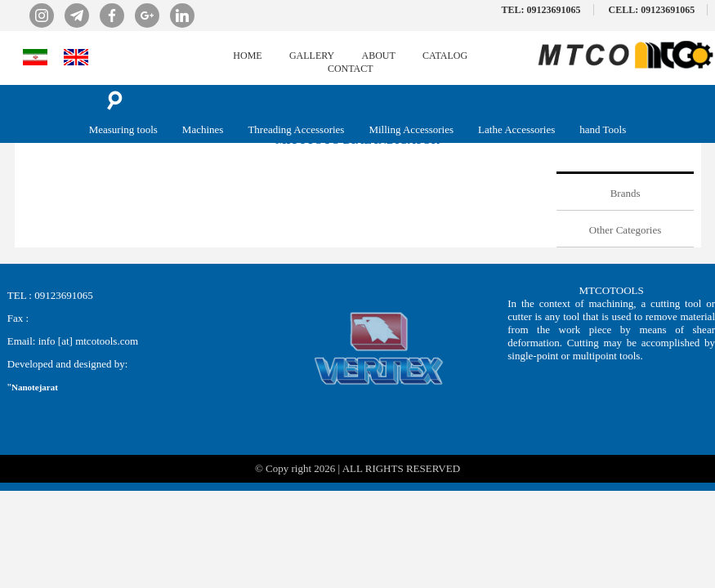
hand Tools (603, 129)
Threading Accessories (296, 129)
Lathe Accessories (516, 129)
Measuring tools (123, 129)
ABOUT (379, 56)
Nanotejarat (35, 387)
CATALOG (445, 56)
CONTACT (351, 69)
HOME (247, 56)
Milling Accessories (411, 129)
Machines (203, 129)
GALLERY (312, 56)
